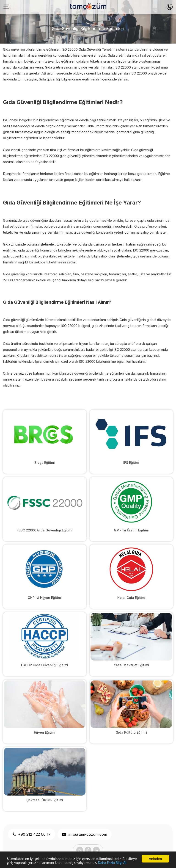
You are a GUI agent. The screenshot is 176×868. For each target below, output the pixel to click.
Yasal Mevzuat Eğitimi (131, 665)
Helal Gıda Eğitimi (131, 598)
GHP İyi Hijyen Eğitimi (45, 598)
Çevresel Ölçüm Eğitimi (45, 800)
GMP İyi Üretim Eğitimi (131, 530)
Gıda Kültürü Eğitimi (131, 732)
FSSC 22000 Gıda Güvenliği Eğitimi (45, 530)
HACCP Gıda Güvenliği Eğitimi (45, 665)
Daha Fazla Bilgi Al (112, 863)
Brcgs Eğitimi (45, 463)
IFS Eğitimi (131, 463)
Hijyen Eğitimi (45, 732)
